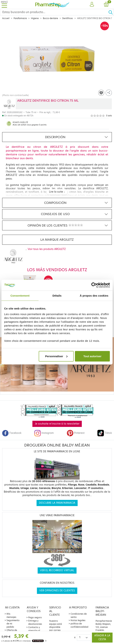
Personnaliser (56, 356)
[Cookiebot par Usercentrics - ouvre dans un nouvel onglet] (94, 285)
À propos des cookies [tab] (94, 296)
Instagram (44, 433)
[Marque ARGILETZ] (9, 104)
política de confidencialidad (79, 625)
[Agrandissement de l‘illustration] (57, 59)
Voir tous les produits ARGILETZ (47, 249)
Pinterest (76, 433)
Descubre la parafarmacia (57, 503)
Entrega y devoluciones (35, 622)
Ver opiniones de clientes (57, 591)
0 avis (109, 116)
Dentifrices (68, 18)
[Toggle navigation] (4, 4)
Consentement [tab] (20, 296)
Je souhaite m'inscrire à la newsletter (57, 424)
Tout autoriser (92, 356)
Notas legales (78, 620)
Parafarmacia (20, 18)
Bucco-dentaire (50, 18)
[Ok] (111, 12)
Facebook (12, 433)
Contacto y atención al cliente (34, 630)
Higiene (35, 18)
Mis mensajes (11, 615)
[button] (92, 5)
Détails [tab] (57, 296)
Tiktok (105, 433)
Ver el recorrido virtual (57, 570)
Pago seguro (35, 617)
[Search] (54, 12)
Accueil (6, 18)
